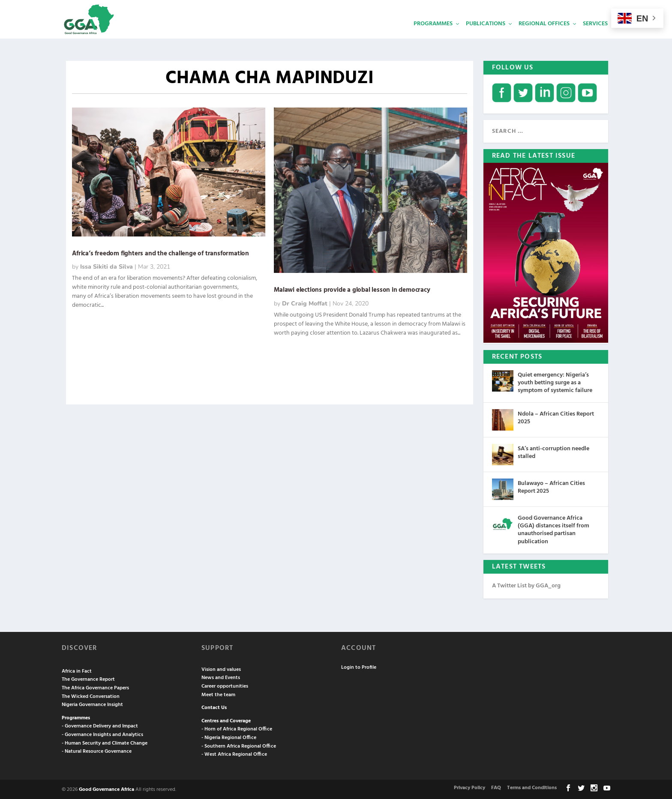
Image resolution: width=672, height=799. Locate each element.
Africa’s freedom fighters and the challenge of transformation (161, 253)
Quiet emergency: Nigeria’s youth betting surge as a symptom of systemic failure (555, 382)
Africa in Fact (77, 670)
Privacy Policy (469, 787)
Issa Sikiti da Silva (106, 266)
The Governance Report (88, 679)
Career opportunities (225, 685)
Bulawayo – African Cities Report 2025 (551, 486)
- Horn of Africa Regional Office (237, 728)
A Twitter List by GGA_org (526, 585)
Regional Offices (544, 37)
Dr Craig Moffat (305, 303)
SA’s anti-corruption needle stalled (553, 452)
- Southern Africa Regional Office (239, 745)
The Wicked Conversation (91, 696)
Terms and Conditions (532, 787)
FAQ (496, 787)
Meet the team (218, 694)
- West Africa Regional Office (234, 754)
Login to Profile (359, 667)
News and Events (221, 677)
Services (595, 37)
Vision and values (221, 669)
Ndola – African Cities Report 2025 (556, 417)
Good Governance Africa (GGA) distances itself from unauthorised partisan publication (553, 529)
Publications (486, 37)
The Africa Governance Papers (95, 687)
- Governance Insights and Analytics (102, 734)
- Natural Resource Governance (97, 751)
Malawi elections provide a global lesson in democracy (352, 289)
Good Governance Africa (106, 789)
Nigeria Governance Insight (92, 704)
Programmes (433, 37)
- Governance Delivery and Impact (100, 725)
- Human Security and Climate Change (105, 742)
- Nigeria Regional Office (229, 737)
